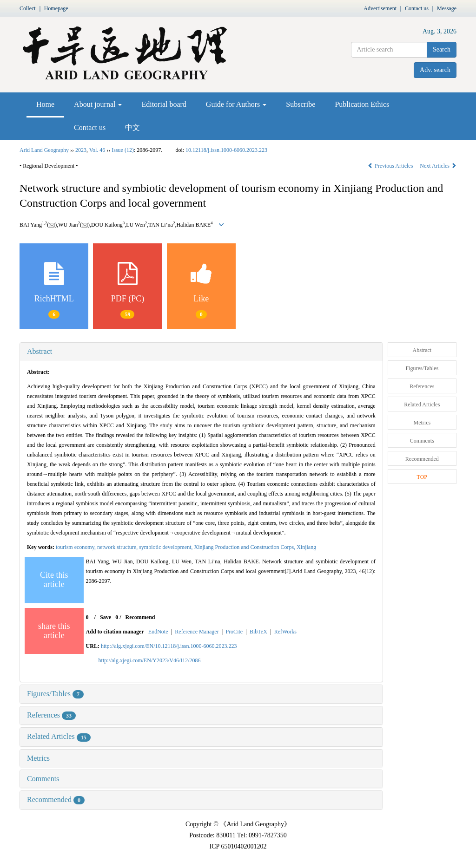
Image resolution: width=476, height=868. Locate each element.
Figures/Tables (55, 694)
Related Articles (59, 736)
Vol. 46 (97, 150)
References (51, 715)
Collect (28, 8)
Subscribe (301, 104)
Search (442, 49)
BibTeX (258, 632)
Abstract (40, 351)
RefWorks (285, 632)
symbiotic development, (166, 547)
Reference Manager (197, 632)
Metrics (38, 758)
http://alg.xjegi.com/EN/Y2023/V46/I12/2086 (150, 660)
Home (45, 104)
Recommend (140, 617)
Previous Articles (391, 166)
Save (106, 617)
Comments (43, 779)
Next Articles (438, 166)
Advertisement (380, 8)
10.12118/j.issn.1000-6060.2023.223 (226, 150)
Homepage (56, 8)
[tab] (201, 352)
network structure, (118, 547)
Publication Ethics (362, 104)
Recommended (56, 799)
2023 (81, 150)
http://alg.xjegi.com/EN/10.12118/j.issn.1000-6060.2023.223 (169, 646)
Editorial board (164, 104)
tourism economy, (76, 547)
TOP (422, 477)
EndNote (158, 632)
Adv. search (435, 70)
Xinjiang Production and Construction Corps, (246, 547)
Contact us (417, 8)
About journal (98, 104)
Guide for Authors (236, 104)
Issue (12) (123, 150)
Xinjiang (306, 547)
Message (447, 8)
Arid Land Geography (44, 150)
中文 (132, 127)
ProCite (234, 632)
